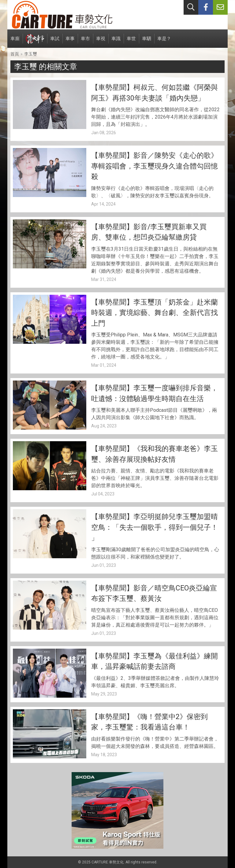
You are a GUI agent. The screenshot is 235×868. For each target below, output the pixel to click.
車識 (116, 42)
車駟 (147, 42)
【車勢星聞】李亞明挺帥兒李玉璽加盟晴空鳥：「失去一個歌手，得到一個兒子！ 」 (155, 527)
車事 (70, 42)
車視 (101, 42)
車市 (85, 42)
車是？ (164, 42)
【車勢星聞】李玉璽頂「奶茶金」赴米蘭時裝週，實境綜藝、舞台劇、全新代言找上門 (155, 313)
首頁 (15, 54)
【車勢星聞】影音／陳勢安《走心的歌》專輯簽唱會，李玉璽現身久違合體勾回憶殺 (155, 166)
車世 (131, 42)
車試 (55, 42)
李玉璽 (31, 54)
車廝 (15, 42)
